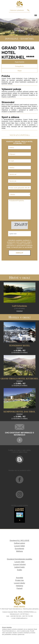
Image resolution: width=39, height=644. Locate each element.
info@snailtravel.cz (22, 618)
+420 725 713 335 (27, 616)
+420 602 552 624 (16, 616)
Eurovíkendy (19, 549)
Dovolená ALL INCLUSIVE (20, 541)
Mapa (19, 70)
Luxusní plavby (19, 583)
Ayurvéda (19, 578)
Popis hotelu (19, 62)
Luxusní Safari (19, 546)
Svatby (19, 570)
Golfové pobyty (19, 543)
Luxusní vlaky (19, 562)
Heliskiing (19, 586)
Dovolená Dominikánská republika (20, 559)
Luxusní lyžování (19, 564)
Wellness (19, 551)
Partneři (19, 588)
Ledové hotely (20, 567)
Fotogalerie (19, 66)
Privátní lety (20, 580)
